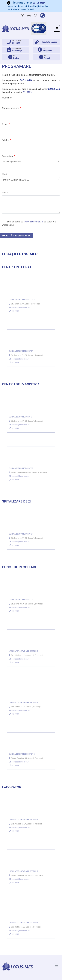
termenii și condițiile (33, 229)
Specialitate (8, 163)
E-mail (5, 131)
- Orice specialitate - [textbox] (13, 169)
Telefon (6, 147)
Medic (5, 182)
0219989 (27, 92)
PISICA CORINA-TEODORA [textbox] (16, 187)
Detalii (5, 200)
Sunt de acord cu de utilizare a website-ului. (29, 231)
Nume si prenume (11, 115)
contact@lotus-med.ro (21, 306)
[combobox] (31, 169)
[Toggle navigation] (57, 28)
